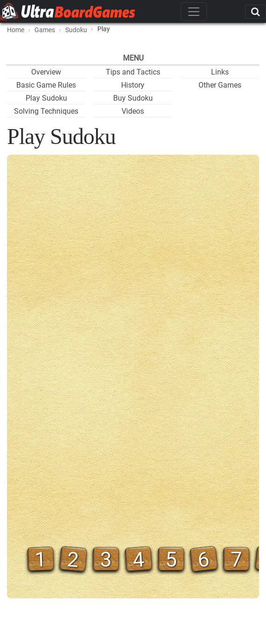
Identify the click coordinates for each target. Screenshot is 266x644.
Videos (133, 111)
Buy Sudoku (133, 98)
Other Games (220, 85)
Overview (46, 72)
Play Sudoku (46, 98)
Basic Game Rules (46, 85)
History (133, 85)
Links (220, 72)
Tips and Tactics (133, 72)
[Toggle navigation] (194, 12)
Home (16, 30)
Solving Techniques (46, 111)
